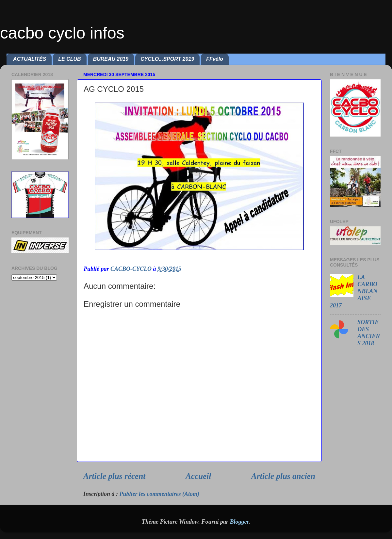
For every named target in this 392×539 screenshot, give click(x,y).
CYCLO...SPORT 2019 (167, 59)
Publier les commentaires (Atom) (160, 494)
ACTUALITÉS (30, 59)
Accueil (198, 476)
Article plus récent (114, 476)
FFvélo (215, 59)
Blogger (239, 522)
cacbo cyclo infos (62, 33)
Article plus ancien (283, 476)
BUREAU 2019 (111, 59)
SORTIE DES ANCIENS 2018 (369, 333)
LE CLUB (69, 59)
